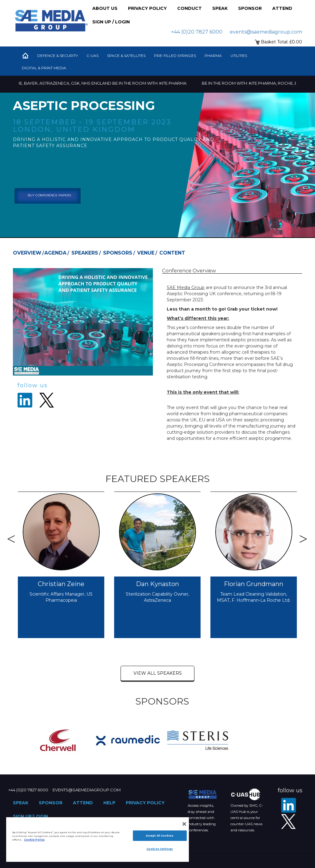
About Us (105, 8)
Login (41, 816)
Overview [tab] (27, 253)
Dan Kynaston (157, 584)
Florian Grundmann (254, 584)
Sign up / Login (111, 22)
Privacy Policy (147, 8)
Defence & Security (58, 56)
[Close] (184, 824)
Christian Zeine (61, 584)
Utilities (239, 56)
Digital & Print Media (44, 68)
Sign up (22, 816)
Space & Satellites (126, 56)
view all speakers (158, 673)
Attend (282, 8)
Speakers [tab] (85, 253)
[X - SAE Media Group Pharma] (289, 822)
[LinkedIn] (289, 805)
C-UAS (92, 56)
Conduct (189, 8)
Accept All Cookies (160, 836)
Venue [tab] (146, 253)
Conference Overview (189, 271)
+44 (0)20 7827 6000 (197, 32)
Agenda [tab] (55, 253)
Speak (220, 8)
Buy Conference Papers (49, 195)
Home (25, 56)
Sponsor (250, 8)
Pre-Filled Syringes (175, 56)
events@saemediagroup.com (266, 32)
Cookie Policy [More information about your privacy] (34, 840)
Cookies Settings (160, 849)
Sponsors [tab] (118, 253)
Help (109, 803)
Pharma (213, 56)
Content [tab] (172, 253)
